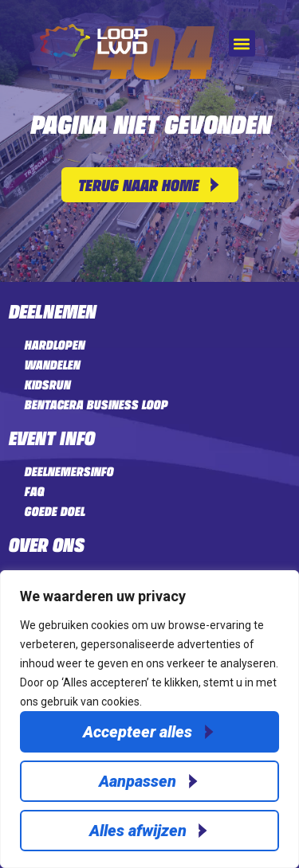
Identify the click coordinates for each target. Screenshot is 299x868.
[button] (242, 43)
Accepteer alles (138, 732)
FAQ (34, 491)
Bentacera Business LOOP (96, 405)
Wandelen (52, 365)
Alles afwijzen (138, 831)
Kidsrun (47, 385)
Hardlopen (54, 345)
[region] (149, 719)
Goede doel (54, 511)
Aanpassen (138, 781)
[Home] (94, 53)
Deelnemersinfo (69, 471)
